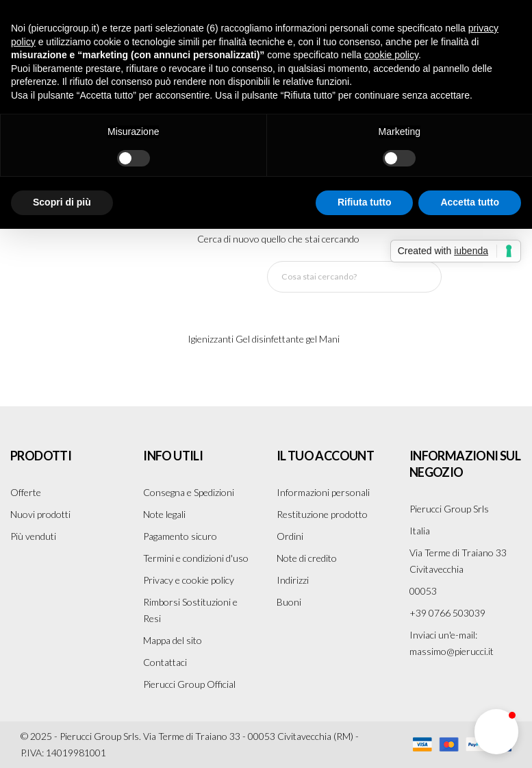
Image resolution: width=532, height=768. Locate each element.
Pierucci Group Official (189, 684)
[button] (496, 732)
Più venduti (33, 536)
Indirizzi (293, 580)
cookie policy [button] (391, 55)
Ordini (290, 536)
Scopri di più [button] (62, 202)
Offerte (26, 492)
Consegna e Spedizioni (189, 492)
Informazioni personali (323, 492)
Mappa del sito (173, 640)
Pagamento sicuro (180, 536)
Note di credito (307, 558)
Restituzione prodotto (322, 514)
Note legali (164, 514)
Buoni (289, 602)
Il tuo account (326, 456)
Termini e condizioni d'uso (196, 558)
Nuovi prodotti (40, 514)
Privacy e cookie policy (189, 580)
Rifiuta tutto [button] (365, 202)
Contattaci (165, 662)
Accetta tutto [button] (470, 202)
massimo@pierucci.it (452, 651)
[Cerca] (354, 277)
